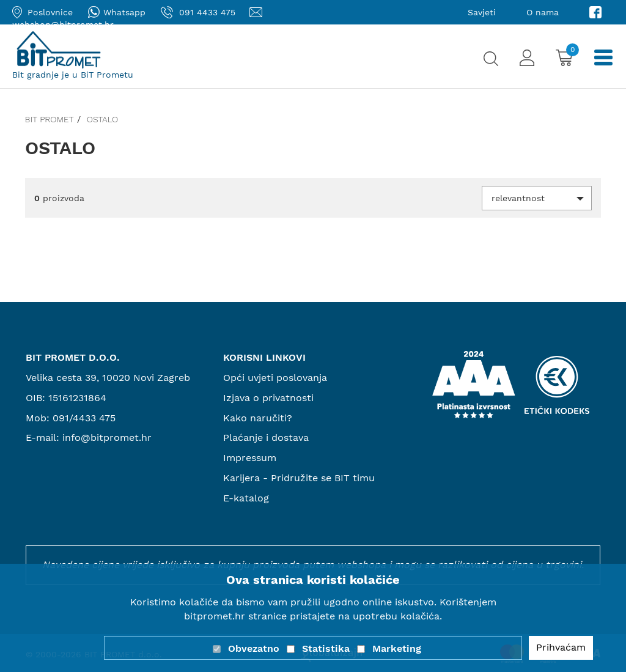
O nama (543, 12)
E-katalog (246, 498)
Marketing (397, 648)
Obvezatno (254, 648)
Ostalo (103, 119)
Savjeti (482, 12)
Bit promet (50, 119)
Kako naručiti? (258, 418)
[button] (537, 198)
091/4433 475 (84, 418)
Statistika (326, 648)
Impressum (250, 458)
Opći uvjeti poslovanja (275, 378)
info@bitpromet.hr (107, 438)
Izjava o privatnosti (268, 398)
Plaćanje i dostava (266, 438)
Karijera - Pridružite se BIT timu (299, 478)
